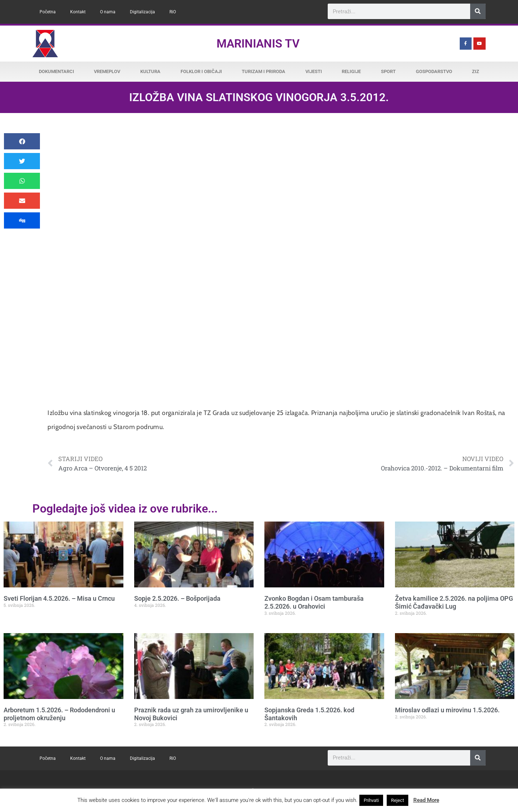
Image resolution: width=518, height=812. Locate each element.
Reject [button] (397, 800)
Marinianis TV (258, 44)
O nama (108, 12)
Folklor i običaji (201, 71)
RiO (173, 12)
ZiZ (476, 71)
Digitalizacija (142, 12)
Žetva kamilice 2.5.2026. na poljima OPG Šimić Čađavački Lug (454, 602)
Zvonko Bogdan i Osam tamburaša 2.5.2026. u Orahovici (314, 602)
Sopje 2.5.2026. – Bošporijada (177, 598)
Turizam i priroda (263, 71)
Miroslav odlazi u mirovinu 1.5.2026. (447, 710)
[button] (22, 141)
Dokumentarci (56, 71)
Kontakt (78, 12)
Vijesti (314, 71)
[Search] (478, 11)
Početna (48, 12)
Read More (426, 800)
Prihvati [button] (371, 800)
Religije (351, 71)
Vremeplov (107, 71)
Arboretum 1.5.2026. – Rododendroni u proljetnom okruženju (59, 714)
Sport (388, 71)
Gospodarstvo (434, 71)
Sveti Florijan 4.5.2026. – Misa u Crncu (59, 598)
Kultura (150, 71)
